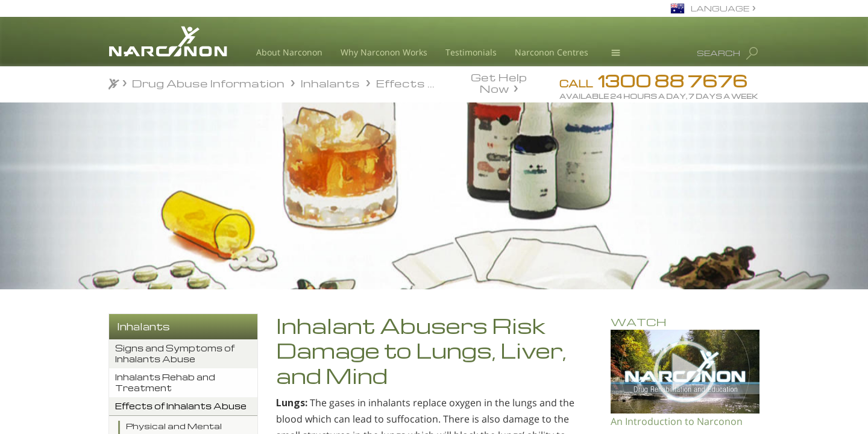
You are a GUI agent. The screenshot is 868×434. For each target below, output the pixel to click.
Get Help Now (499, 82)
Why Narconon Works (384, 52)
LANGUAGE (720, 8)
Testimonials (471, 52)
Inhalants (143, 326)
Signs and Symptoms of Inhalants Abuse (175, 354)
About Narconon (289, 52)
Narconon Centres (552, 52)
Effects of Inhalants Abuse (181, 406)
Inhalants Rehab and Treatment (165, 382)
